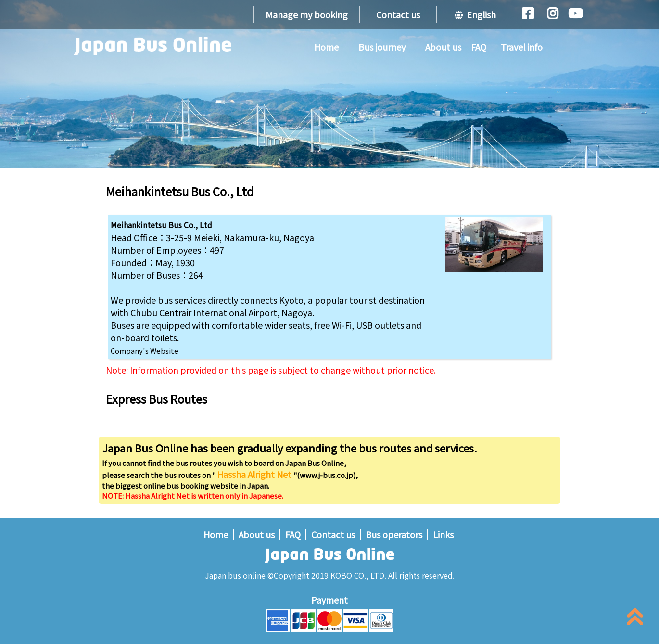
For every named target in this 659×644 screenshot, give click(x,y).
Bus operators (394, 534)
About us (443, 47)
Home (326, 47)
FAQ (479, 47)
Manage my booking (307, 14)
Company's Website (145, 351)
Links (443, 534)
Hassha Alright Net (255, 474)
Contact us (398, 14)
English (475, 14)
